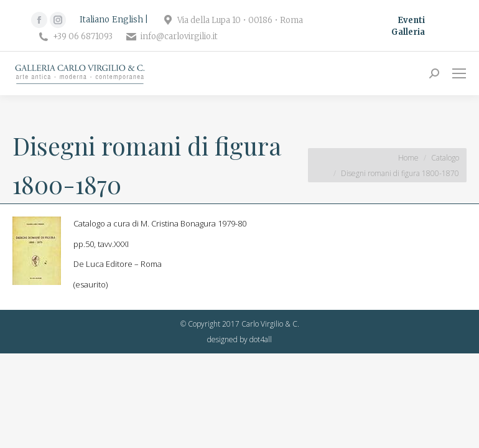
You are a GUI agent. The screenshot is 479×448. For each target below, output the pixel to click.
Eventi (411, 20)
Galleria (408, 32)
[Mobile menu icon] (459, 73)
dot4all (261, 339)
